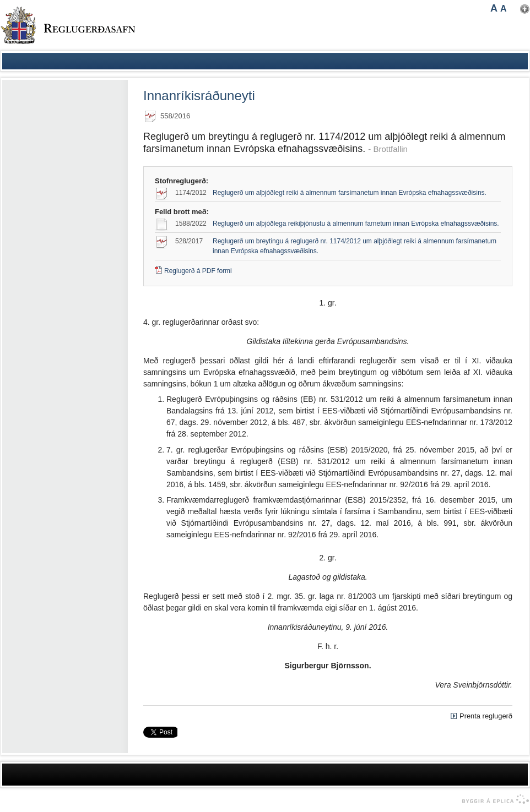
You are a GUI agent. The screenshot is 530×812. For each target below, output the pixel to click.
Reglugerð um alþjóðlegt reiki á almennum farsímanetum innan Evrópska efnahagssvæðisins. (350, 193)
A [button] (494, 8)
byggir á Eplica (493, 799)
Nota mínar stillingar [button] (525, 9)
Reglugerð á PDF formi (198, 271)
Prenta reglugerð (486, 716)
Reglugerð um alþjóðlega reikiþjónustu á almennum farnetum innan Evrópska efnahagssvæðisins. (356, 224)
